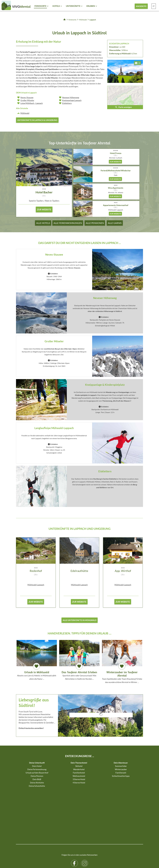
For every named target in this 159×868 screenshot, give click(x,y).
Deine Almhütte (37, 784)
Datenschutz (66, 858)
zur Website (36, 602)
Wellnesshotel (79, 778)
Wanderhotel (79, 771)
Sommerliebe (121, 768)
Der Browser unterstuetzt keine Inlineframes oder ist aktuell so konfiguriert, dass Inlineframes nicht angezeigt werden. (101, 722)
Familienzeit (121, 774)
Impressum (56, 858)
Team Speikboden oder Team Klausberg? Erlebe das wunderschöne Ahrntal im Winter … (122, 663)
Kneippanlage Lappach (72, 100)
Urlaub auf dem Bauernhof (37, 774)
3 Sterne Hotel (79, 781)
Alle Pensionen (95, 223)
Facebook (74, 816)
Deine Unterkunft (37, 764)
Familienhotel (79, 774)
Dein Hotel (37, 768)
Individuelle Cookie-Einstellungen (83, 858)
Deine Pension (37, 778)
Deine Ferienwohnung (37, 771)
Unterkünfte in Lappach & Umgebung (37, 120)
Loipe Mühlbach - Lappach (32, 103)
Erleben (91, 6)
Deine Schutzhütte (37, 787)
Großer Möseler (27, 100)
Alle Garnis (115, 223)
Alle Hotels (43, 223)
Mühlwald (25, 113)
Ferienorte (40, 6)
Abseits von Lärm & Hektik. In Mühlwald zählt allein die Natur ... (37, 661)
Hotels (56, 6)
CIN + (44, 196)
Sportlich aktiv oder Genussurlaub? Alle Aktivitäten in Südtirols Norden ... (79, 661)
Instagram (85, 816)
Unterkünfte (73, 6)
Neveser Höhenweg (71, 97)
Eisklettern (67, 103)
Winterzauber (121, 771)
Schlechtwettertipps (121, 778)
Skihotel (79, 768)
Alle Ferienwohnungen (68, 223)
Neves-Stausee (27, 97)
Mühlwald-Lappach (36, 586)
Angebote (141, 6)
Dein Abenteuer (121, 764)
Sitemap (48, 858)
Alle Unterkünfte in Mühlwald (80, 621)
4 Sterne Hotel (79, 784)
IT (154, 6)
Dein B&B (37, 781)
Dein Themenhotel (79, 764)
